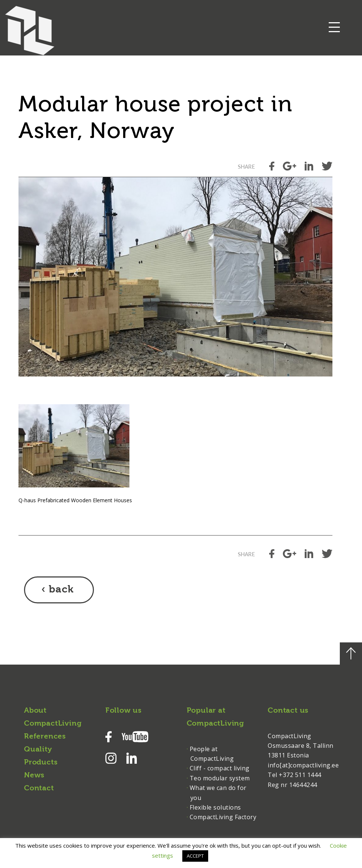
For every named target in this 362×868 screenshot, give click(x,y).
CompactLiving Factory (223, 817)
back (61, 590)
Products (41, 763)
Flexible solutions (215, 807)
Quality (38, 750)
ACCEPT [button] (195, 856)
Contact (39, 788)
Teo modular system (220, 778)
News (34, 776)
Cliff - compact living (220, 768)
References (45, 737)
